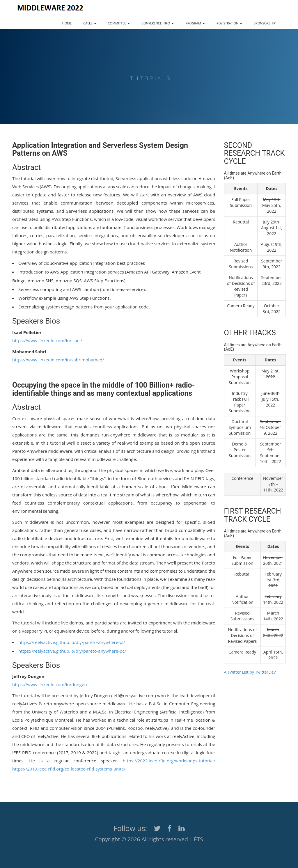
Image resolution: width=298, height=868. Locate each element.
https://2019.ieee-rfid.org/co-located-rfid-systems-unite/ (69, 769)
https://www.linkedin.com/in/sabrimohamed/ (58, 360)
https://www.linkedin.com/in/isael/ (47, 340)
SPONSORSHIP (265, 23)
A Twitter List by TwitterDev (250, 672)
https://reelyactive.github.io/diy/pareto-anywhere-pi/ (72, 642)
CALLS (90, 23)
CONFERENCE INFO (158, 23)
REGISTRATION (229, 23)
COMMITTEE (119, 23)
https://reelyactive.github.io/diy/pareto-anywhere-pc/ (72, 651)
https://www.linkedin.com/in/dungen (50, 684)
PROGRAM (195, 23)
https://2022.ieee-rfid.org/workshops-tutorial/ (169, 761)
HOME (67, 23)
